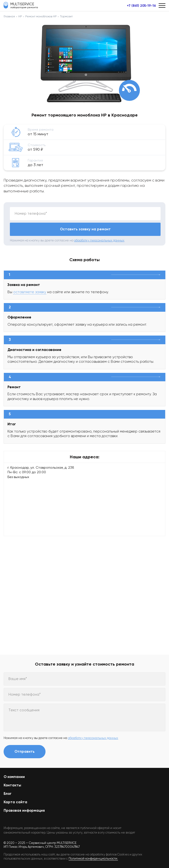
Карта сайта (15, 802)
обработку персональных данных (99, 240)
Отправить (25, 751)
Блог (8, 794)
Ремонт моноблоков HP (41, 16)
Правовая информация (24, 810)
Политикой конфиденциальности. (93, 858)
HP (20, 16)
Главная (9, 16)
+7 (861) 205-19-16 (141, 6)
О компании (14, 777)
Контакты (12, 785)
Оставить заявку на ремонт (85, 229)
